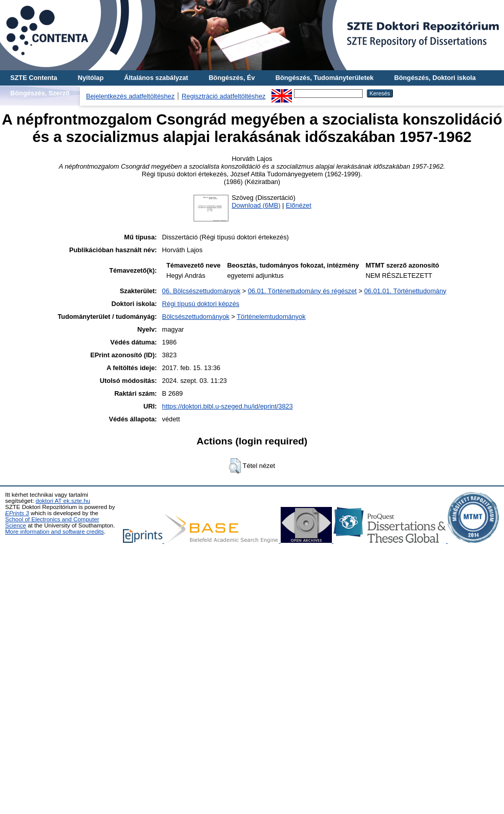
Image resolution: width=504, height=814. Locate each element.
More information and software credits (55, 532)
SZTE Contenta (34, 78)
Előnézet (299, 205)
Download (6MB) (256, 205)
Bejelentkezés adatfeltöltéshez (130, 96)
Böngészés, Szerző (40, 93)
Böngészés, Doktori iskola (435, 78)
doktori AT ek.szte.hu (63, 501)
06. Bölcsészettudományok (201, 291)
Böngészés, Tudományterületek (325, 78)
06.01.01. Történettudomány (405, 291)
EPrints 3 (17, 513)
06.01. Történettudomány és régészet (302, 291)
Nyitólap (91, 78)
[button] (235, 466)
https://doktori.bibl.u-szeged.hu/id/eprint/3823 (227, 406)
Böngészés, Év (232, 78)
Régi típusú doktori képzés (201, 304)
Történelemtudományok (271, 317)
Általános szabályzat (156, 78)
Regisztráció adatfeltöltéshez (224, 96)
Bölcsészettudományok (196, 317)
